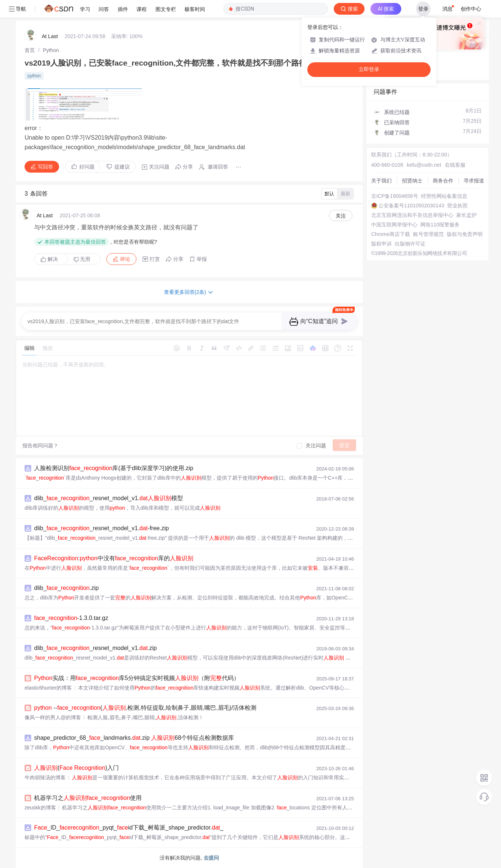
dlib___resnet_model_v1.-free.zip (101, 528)
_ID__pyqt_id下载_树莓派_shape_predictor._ (129, 828)
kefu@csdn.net (424, 165)
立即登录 (369, 69)
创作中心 (471, 9)
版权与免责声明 (465, 234)
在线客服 (455, 165)
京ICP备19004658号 (395, 196)
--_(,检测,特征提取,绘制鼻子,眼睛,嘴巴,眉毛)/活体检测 (145, 708)
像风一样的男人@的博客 (53, 717)
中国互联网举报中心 (394, 225)
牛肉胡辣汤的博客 (45, 777)
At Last (50, 36)
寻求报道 (474, 181)
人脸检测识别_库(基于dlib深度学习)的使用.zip (114, 468)
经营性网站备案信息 (444, 196)
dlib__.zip (66, 588)
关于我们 (381, 181)
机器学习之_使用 (88, 798)
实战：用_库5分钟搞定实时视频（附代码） (137, 678)
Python (51, 50)
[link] (30, 50)
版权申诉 (381, 244)
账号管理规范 (428, 234)
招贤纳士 (412, 181)
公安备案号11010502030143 (411, 206)
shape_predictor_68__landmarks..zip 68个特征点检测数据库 (134, 738)
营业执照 (457, 206)
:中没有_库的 (114, 558)
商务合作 (443, 181)
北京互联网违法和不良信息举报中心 (412, 215)
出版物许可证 (410, 244)
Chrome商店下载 (391, 234)
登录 (423, 9)
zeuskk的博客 (40, 808)
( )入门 (76, 768)
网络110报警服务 (440, 225)
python (34, 76)
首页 (30, 50)
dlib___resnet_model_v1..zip (96, 648)
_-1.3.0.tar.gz (71, 618)
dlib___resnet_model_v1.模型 (109, 498)
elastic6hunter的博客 (48, 688)
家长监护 (467, 215)
